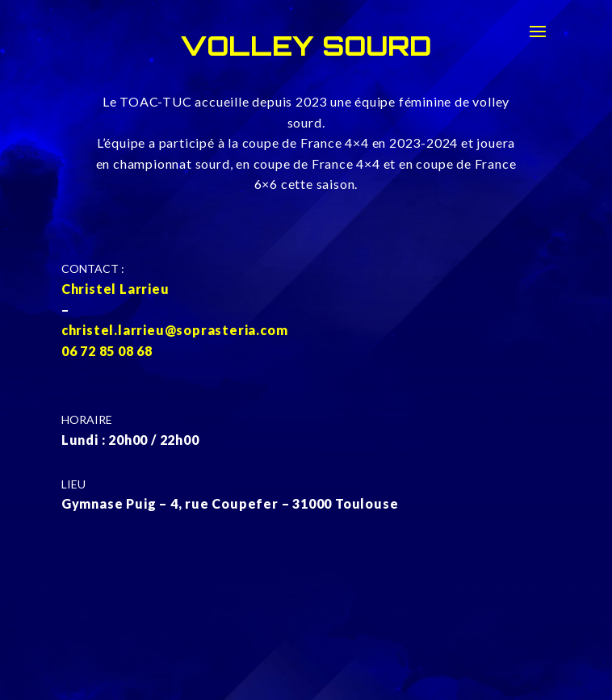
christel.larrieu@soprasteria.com (175, 330)
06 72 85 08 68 (107, 351)
